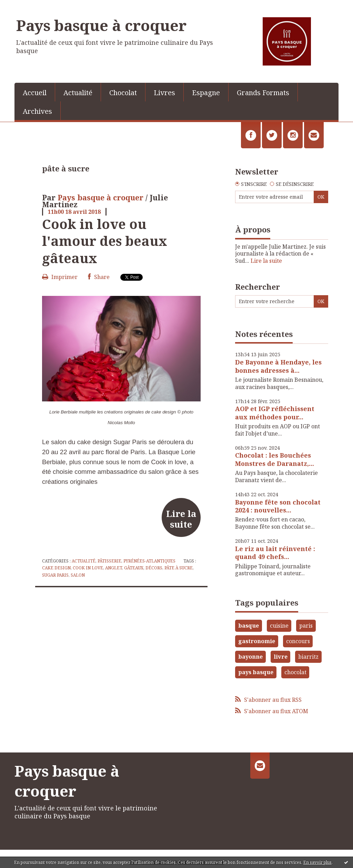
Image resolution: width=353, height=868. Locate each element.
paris (306, 626)
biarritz (308, 657)
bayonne (250, 657)
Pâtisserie (109, 561)
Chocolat (123, 93)
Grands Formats (263, 93)
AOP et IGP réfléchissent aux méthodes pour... (275, 413)
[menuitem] (35, 92)
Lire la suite (181, 519)
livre (281, 657)
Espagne (206, 93)
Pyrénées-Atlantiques (149, 561)
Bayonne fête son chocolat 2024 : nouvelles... (278, 506)
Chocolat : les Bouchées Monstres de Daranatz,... (275, 459)
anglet (114, 568)
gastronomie (257, 641)
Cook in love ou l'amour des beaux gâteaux (105, 241)
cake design (56, 568)
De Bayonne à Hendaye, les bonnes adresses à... (278, 366)
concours (298, 641)
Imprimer (60, 277)
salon (78, 575)
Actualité (78, 93)
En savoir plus (317, 862)
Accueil (35, 93)
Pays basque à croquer (101, 25)
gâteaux (134, 568)
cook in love (88, 568)
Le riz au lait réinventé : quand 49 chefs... (275, 553)
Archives (37, 111)
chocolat (295, 672)
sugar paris (55, 575)
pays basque (256, 672)
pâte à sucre (179, 568)
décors (154, 568)
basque (249, 626)
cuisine (279, 626)
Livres (164, 93)
